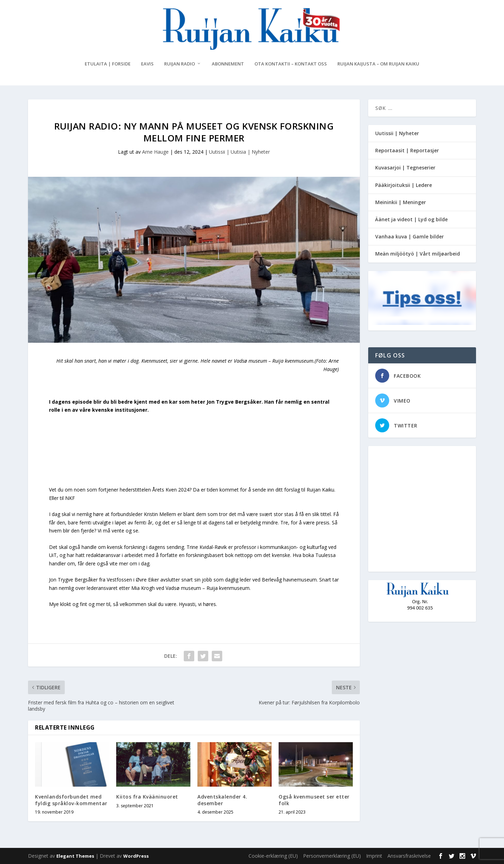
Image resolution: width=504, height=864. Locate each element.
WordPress (136, 856)
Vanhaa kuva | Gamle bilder (409, 236)
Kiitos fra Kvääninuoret (147, 797)
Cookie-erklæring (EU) (273, 856)
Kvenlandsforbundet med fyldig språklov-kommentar (71, 800)
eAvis (147, 64)
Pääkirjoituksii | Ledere (404, 185)
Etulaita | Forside (108, 64)
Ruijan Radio (180, 64)
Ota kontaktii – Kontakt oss (291, 64)
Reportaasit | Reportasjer (407, 150)
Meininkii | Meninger (401, 202)
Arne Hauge (155, 152)
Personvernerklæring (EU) (332, 856)
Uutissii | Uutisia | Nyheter (239, 152)
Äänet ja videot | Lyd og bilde (411, 219)
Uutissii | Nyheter (397, 133)
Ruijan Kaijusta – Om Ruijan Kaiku (378, 64)
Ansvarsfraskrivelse (409, 856)
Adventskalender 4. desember (222, 800)
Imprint (374, 856)
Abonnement (228, 64)
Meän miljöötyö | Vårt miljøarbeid (418, 254)
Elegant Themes (75, 856)
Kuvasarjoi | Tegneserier (405, 168)
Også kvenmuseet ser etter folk (314, 800)
